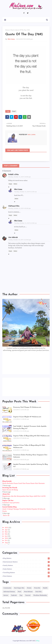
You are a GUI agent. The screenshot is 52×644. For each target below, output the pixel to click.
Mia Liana (11, 39)
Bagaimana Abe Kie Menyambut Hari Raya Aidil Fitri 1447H (24, 496)
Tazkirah (14, 595)
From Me (37, 588)
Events (29, 588)
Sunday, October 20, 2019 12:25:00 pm (20, 240)
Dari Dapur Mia (19, 588)
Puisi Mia (38, 592)
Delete (15, 184)
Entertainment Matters (26, 562)
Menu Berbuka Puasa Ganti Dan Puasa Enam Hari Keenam (24, 483)
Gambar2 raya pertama (11, 503)
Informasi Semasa (9, 592)
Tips (21, 595)
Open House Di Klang (10, 490)
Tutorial (28, 595)
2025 (7, 528)
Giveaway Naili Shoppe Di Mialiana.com (27, 407)
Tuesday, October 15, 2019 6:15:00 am (25, 192)
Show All (6, 515)
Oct (6, 540)
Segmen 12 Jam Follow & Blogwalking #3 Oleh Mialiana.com (29, 446)
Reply (10, 184)
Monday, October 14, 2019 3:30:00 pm (20, 177)
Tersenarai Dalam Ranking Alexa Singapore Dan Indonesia (30, 456)
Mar (6, 532)
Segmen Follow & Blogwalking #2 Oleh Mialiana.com (31, 436)
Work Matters (26, 576)
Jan (6, 536)
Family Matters (26, 565)
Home (7, 30)
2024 (7, 538)
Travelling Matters (26, 573)
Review (6, 595)
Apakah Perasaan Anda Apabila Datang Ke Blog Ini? (30, 465)
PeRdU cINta (13, 174)
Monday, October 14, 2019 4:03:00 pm (20, 208)
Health (45, 588)
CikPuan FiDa (14, 206)
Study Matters (26, 569)
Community (7, 588)
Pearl (12, 30)
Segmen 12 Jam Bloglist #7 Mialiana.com (27, 417)
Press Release (28, 592)
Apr (6, 530)
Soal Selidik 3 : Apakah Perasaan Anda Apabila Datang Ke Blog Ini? (30, 427)
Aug (6, 543)
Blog (38, 641)
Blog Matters (26, 558)
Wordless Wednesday (40, 595)
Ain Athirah (13, 237)
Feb (6, 534)
